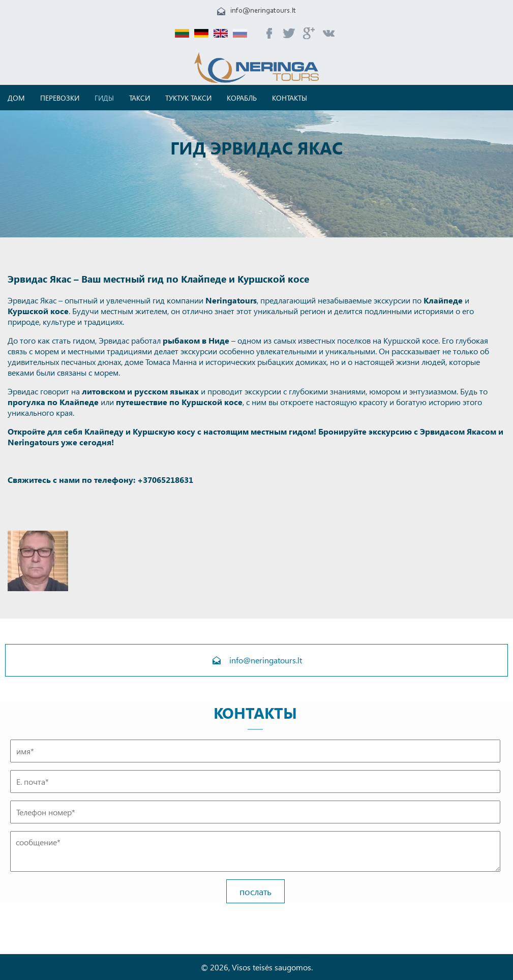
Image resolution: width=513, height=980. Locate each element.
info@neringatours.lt (263, 11)
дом (16, 98)
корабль (242, 98)
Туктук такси (188, 98)
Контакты (290, 98)
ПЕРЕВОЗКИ (60, 98)
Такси (140, 98)
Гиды (104, 98)
